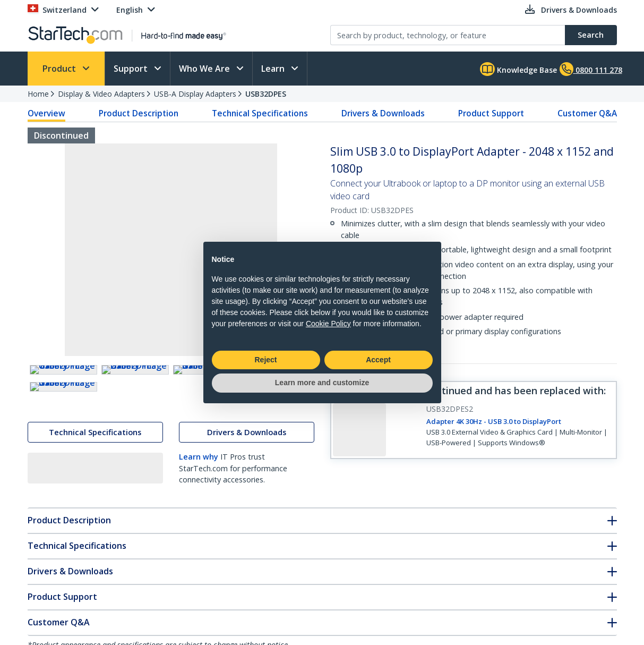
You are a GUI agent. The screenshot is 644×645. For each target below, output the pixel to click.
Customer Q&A (587, 113)
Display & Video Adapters (101, 94)
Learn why (199, 551)
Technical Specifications (260, 113)
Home (38, 94)
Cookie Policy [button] (328, 324)
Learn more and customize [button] (322, 383)
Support (132, 69)
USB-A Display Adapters (195, 94)
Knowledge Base (518, 69)
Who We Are (205, 69)
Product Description (139, 113)
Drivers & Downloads (383, 113)
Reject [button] (265, 360)
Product (60, 69)
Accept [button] (378, 360)
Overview (46, 113)
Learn (274, 69)
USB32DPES (266, 94)
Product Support (491, 113)
